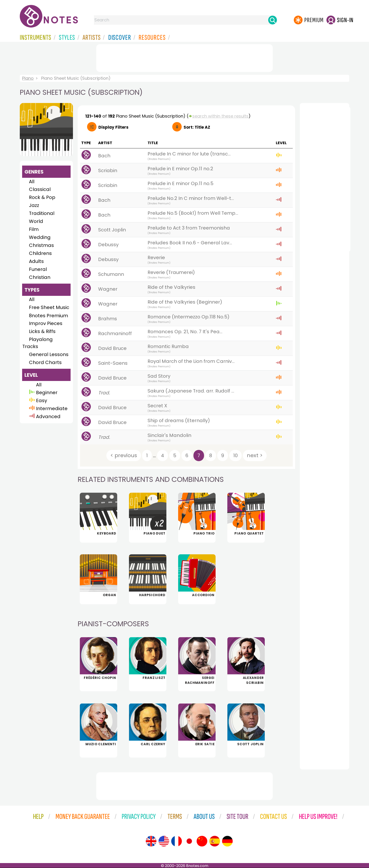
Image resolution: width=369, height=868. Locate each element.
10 (235, 456)
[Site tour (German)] (227, 841)
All (32, 182)
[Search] (273, 20)
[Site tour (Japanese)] (189, 841)
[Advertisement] (184, 57)
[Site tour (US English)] (164, 841)
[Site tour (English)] (151, 841)
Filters (113, 127)
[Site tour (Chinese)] (202, 841)
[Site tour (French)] (176, 841)
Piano (28, 78)
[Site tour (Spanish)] (215, 841)
